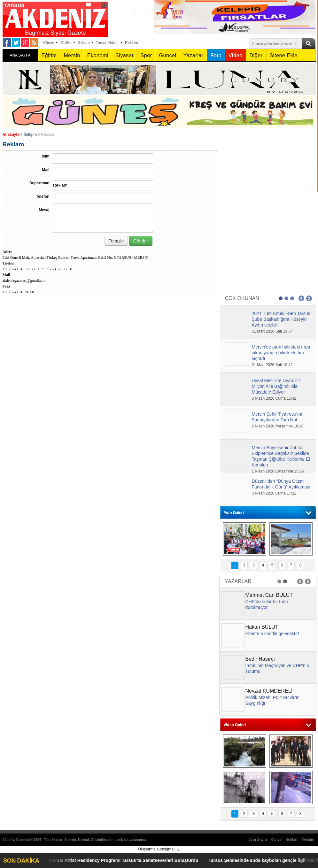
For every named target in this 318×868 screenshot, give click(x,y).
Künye (49, 43)
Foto (216, 55)
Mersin (72, 55)
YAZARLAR (238, 581)
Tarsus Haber (107, 43)
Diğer (256, 55)
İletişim (84, 43)
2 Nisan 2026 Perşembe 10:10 (278, 426)
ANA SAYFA (20, 55)
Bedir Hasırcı (260, 659)
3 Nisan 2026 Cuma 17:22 (274, 493)
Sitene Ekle (284, 55)
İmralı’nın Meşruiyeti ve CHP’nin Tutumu (277, 668)
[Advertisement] (268, 171)
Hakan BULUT (262, 627)
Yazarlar (194, 55)
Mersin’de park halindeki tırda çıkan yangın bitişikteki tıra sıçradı (281, 353)
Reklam (132, 43)
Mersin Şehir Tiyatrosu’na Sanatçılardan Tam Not (277, 417)
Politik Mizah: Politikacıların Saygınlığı (273, 700)
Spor (146, 55)
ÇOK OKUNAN (242, 298)
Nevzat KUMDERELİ (269, 691)
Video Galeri (235, 725)
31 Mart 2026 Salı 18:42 (272, 365)
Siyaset (124, 55)
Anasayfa (11, 134)
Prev (301, 298)
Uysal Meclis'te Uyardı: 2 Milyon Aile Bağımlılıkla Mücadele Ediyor (276, 386)
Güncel (168, 55)
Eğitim (49, 55)
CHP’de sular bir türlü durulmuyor (267, 604)
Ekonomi (98, 55)
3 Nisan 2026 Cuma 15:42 (274, 398)
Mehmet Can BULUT (269, 595)
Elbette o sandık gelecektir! (272, 634)
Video (235, 55)
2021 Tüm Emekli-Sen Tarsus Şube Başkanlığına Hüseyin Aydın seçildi (281, 319)
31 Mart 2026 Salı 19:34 (272, 331)
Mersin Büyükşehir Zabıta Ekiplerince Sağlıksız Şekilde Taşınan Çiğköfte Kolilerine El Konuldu (281, 456)
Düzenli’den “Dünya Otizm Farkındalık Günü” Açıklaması (281, 484)
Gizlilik (66, 43)
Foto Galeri (234, 513)
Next (309, 298)
